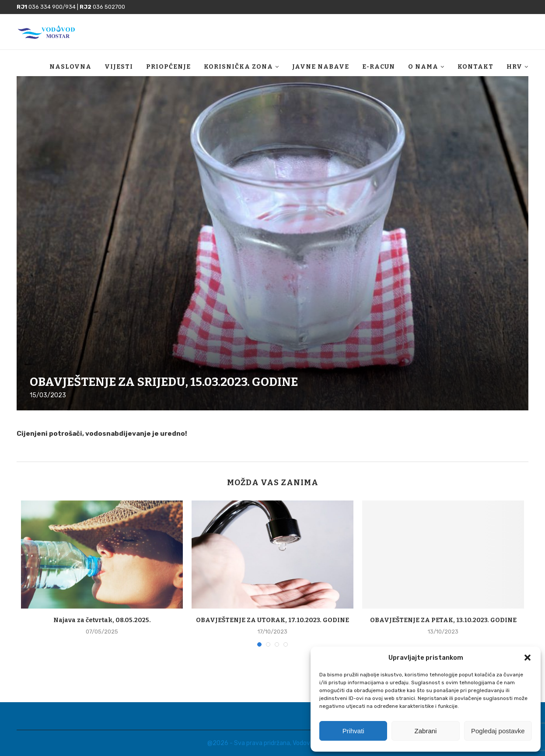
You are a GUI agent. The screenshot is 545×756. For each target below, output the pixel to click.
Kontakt (475, 67)
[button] (528, 658)
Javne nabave (321, 67)
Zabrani (426, 731)
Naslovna (70, 67)
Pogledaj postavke (498, 731)
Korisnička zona (238, 67)
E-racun (379, 67)
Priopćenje (168, 67)
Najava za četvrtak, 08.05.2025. (102, 620)
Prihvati (353, 731)
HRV (514, 67)
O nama (423, 67)
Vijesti (119, 67)
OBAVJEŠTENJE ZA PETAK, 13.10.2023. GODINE (443, 620)
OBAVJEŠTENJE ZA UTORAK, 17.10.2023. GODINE (272, 620)
